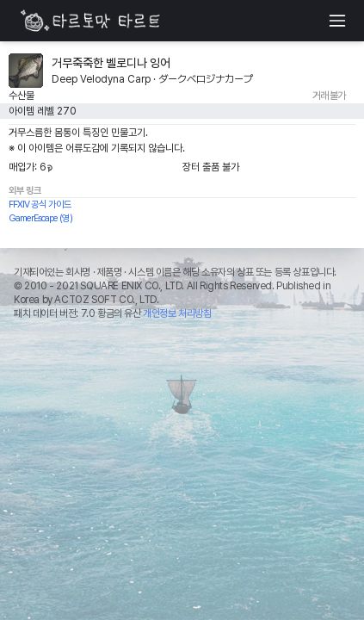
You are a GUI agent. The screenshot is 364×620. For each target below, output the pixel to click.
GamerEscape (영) (40, 218)
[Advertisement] (182, 455)
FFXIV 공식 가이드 (40, 205)
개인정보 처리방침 (177, 313)
